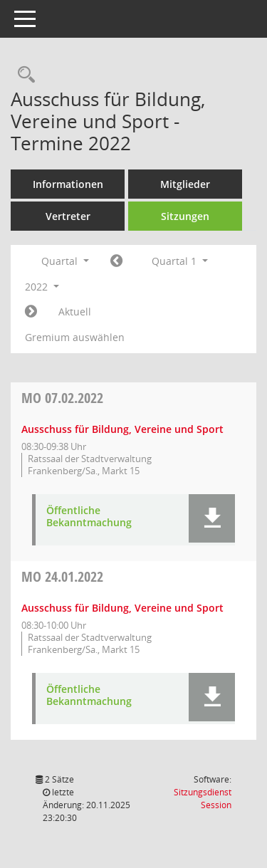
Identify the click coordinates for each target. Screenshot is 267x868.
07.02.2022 (62, 398)
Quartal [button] (65, 261)
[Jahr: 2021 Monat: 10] (116, 261)
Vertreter (68, 216)
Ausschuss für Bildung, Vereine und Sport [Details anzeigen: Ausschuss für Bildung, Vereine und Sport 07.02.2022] (122, 429)
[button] (212, 518)
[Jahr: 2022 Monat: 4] (31, 312)
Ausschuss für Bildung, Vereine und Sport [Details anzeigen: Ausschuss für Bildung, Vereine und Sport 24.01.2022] (122, 608)
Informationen (68, 184)
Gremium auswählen (75, 337)
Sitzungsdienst (203, 799)
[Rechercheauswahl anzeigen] (23, 75)
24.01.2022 (62, 576)
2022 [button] (42, 287)
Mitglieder (185, 184)
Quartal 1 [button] (180, 261)
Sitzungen (185, 216)
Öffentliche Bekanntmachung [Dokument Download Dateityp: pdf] (89, 517)
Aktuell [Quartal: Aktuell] (75, 312)
